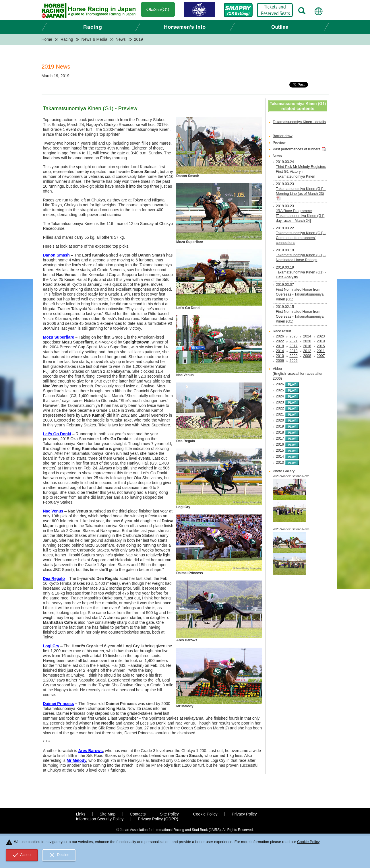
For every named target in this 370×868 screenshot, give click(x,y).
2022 (280, 341)
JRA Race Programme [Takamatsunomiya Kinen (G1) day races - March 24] (300, 216)
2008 (307, 356)
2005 (294, 361)
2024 (307, 336)
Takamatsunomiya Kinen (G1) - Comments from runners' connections (301, 238)
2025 (294, 336)
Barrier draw (283, 136)
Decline (59, 855)
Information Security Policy (100, 819)
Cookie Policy (205, 814)
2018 (280, 346)
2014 (280, 351)
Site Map (107, 814)
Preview (279, 143)
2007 (321, 356)
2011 (321, 351)
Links (81, 814)
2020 (307, 341)
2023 (321, 336)
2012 (307, 351)
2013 (294, 351)
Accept (22, 855)
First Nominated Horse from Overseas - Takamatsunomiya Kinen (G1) (300, 294)
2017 (294, 346)
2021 (294, 341)
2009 (294, 356)
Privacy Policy (244, 814)
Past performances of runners (297, 149)
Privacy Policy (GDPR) (158, 819)
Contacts (138, 814)
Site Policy (169, 814)
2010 (280, 356)
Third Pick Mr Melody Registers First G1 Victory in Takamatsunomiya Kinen (301, 172)
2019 (321, 341)
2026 (280, 336)
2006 (280, 361)
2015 (321, 346)
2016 (307, 346)
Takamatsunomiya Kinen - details (299, 122)
